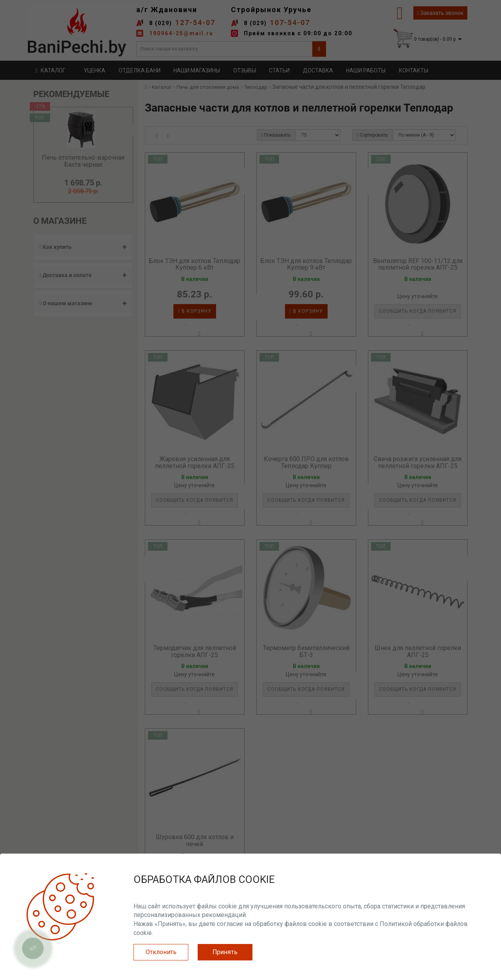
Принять (225, 952)
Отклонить (161, 952)
